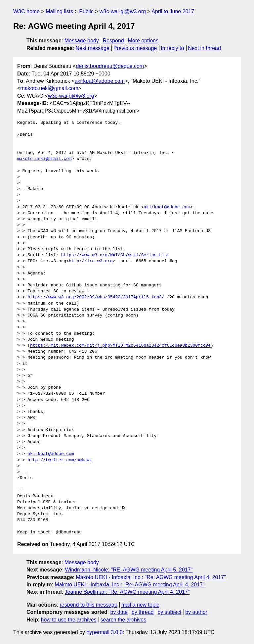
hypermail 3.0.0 (104, 632)
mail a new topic (140, 605)
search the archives (124, 620)
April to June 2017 (173, 11)
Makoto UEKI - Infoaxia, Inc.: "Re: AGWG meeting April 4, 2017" (151, 577)
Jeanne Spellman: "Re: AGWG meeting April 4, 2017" (127, 592)
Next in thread (204, 48)
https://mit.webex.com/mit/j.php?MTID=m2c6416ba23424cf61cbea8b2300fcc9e (120, 346)
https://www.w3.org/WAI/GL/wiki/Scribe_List (115, 255)
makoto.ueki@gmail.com (49, 88)
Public (86, 11)
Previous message (135, 48)
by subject (169, 612)
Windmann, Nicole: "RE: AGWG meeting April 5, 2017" (129, 570)
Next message (93, 48)
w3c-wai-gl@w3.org (123, 11)
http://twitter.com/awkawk (60, 460)
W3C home (26, 11)
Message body (82, 41)
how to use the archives (69, 620)
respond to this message (88, 605)
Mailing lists (59, 11)
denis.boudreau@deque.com (110, 66)
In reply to (172, 48)
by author (196, 612)
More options (143, 41)
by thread (143, 612)
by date (119, 612)
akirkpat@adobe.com (100, 81)
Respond (113, 41)
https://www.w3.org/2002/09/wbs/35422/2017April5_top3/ (96, 297)
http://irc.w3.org (91, 261)
